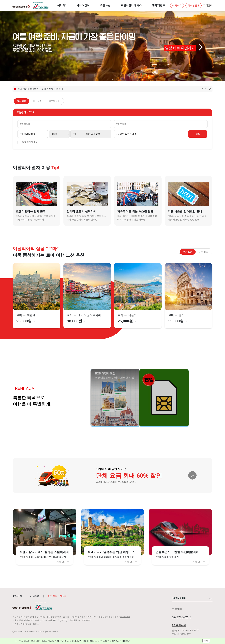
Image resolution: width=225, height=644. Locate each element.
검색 (198, 134)
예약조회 (177, 5)
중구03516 (125, 617)
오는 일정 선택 (93, 134)
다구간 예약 (54, 101)
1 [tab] (108, 79)
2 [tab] (112, 79)
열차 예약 (22, 101)
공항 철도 (204, 252)
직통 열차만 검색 (27, 142)
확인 (206, 641)
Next (200, 47)
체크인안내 (194, 5)
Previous (25, 47)
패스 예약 (37, 101)
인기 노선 (188, 252)
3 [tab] (117, 79)
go (192, 475)
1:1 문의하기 (179, 625)
